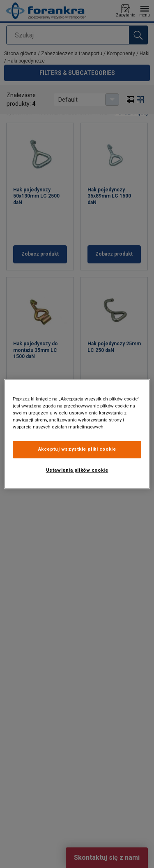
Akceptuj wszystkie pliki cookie (77, 449)
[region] (77, 434)
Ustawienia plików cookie (77, 470)
